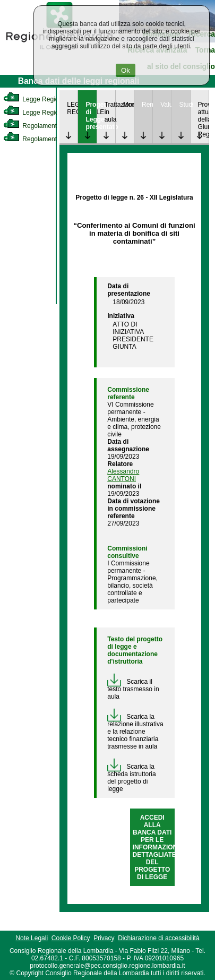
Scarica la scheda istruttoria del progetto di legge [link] (131, 778)
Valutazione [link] (166, 105)
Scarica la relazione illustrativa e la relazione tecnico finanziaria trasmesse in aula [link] (135, 732)
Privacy (104, 938)
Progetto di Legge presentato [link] (91, 116)
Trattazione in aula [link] (110, 112)
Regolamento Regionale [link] (47, 139)
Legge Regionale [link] (37, 99)
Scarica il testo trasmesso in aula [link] (133, 689)
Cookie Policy (71, 938)
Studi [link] (184, 105)
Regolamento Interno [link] (42, 126)
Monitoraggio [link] (128, 105)
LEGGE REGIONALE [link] (72, 108)
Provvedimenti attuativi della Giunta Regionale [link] (203, 119)
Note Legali (32, 938)
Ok (126, 70)
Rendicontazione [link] (147, 105)
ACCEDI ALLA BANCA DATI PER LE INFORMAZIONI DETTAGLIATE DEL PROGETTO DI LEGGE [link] (156, 847)
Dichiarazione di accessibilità (158, 938)
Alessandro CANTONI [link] (123, 475)
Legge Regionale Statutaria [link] (51, 113)
